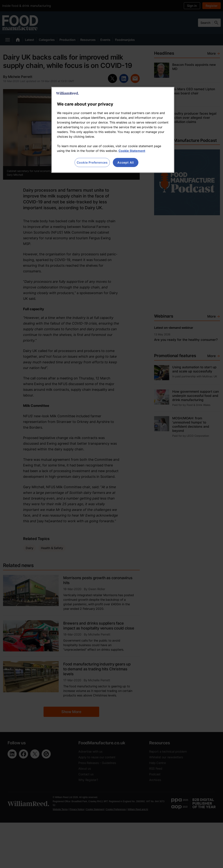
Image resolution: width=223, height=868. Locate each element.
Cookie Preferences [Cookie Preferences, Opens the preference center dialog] (92, 162)
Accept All (126, 162)
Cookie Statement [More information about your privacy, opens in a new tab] (132, 151)
